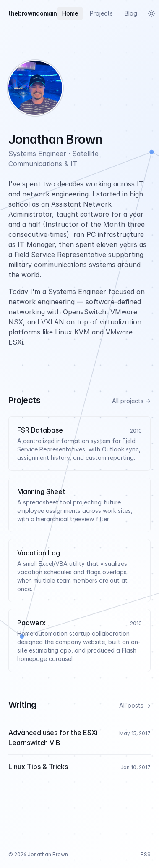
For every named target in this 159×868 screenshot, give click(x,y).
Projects (101, 13)
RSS (146, 854)
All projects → (131, 401)
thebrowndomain (33, 13)
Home (70, 13)
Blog (131, 13)
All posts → (135, 705)
